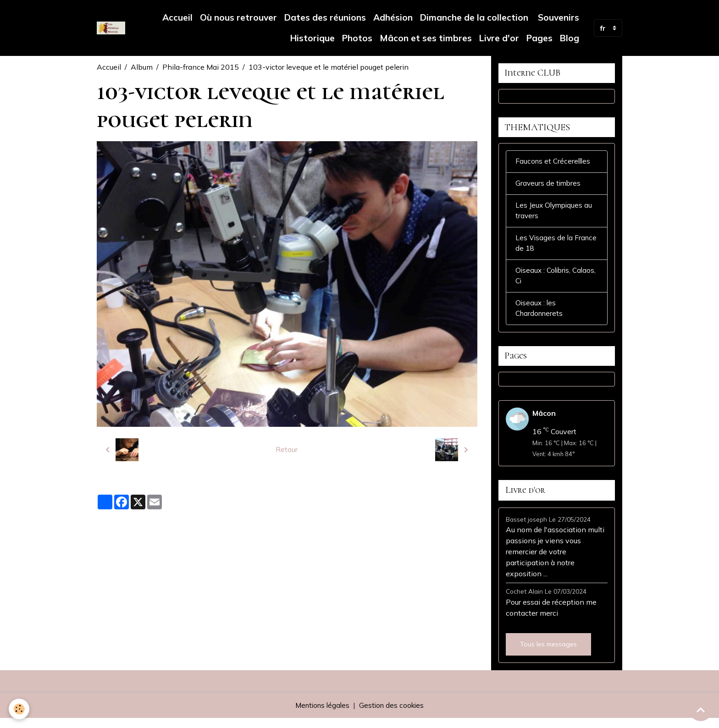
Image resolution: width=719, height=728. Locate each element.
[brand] (111, 28)
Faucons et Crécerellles (554, 165)
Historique (312, 38)
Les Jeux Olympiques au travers (555, 216)
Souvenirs (557, 17)
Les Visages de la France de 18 (545, 249)
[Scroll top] (701, 710)
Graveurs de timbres (549, 188)
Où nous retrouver (238, 17)
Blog (570, 38)
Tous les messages (548, 654)
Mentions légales (321, 715)
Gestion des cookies (393, 715)
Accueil (177, 17)
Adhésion (393, 17)
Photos (357, 38)
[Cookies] (19, 709)
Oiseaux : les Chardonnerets (541, 316)
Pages (539, 38)
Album (142, 67)
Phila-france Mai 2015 (201, 67)
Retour (287, 450)
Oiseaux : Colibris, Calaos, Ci (545, 283)
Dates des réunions (325, 17)
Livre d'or (499, 38)
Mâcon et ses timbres (426, 38)
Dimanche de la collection (474, 17)
